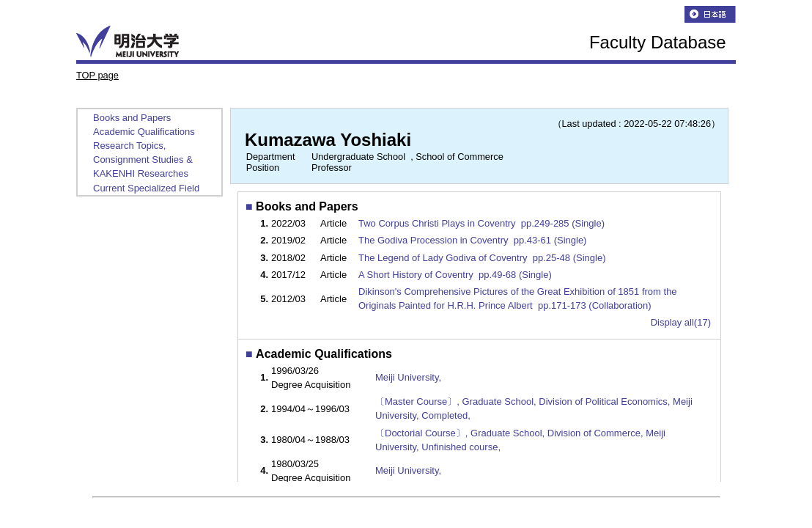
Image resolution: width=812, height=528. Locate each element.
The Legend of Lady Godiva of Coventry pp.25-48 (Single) (483, 258)
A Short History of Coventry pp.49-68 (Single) (456, 275)
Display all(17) (681, 322)
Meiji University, (408, 377)
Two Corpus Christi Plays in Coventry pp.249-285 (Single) (483, 223)
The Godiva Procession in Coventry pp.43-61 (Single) (474, 240)
